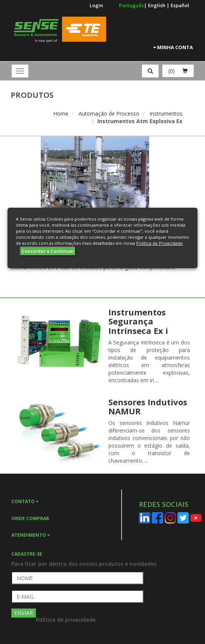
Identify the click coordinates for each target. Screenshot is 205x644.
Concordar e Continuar (48, 251)
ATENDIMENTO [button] (31, 535)
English (157, 5)
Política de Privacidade (160, 243)
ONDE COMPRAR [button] (30, 518)
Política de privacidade (66, 620)
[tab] (66, 501)
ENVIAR (24, 613)
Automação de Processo (109, 114)
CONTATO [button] (25, 501)
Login (96, 5)
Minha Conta (173, 47)
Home (61, 114)
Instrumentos (166, 114)
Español (180, 5)
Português (131, 5)
